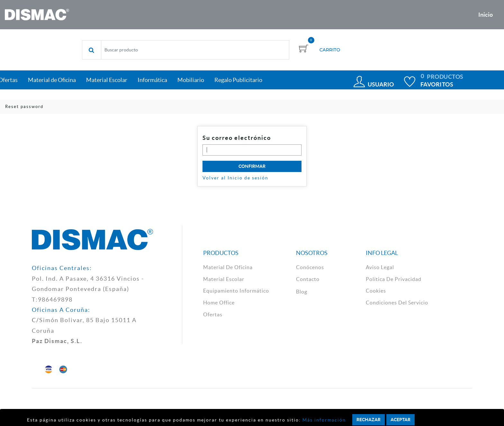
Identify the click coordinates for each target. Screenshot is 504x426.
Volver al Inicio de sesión (235, 178)
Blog (302, 292)
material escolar (224, 279)
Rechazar (369, 420)
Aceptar (401, 420)
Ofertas (213, 314)
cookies (376, 291)
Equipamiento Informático (236, 291)
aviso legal (380, 267)
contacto (308, 279)
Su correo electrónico (237, 138)
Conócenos (310, 267)
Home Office (219, 303)
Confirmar (252, 166)
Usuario (381, 84)
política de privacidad (394, 279)
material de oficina (228, 267)
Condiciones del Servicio (397, 303)
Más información (323, 420)
